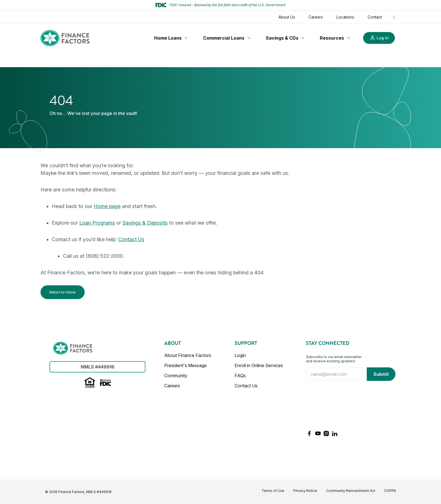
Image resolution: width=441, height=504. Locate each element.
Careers (316, 17)
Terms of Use (273, 491)
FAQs (240, 376)
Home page (107, 206)
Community (176, 376)
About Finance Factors (188, 355)
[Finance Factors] (65, 38)
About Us (287, 17)
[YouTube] (318, 433)
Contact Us (131, 239)
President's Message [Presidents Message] (185, 365)
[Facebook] (309, 433)
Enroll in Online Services (259, 365)
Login (240, 355)
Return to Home (63, 292)
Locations (345, 17)
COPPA (390, 491)
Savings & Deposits (145, 223)
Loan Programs (97, 223)
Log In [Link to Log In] (383, 38)
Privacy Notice (305, 491)
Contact (375, 17)
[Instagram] (326, 433)
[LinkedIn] (335, 433)
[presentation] (329, 405)
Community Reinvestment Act (351, 491)
